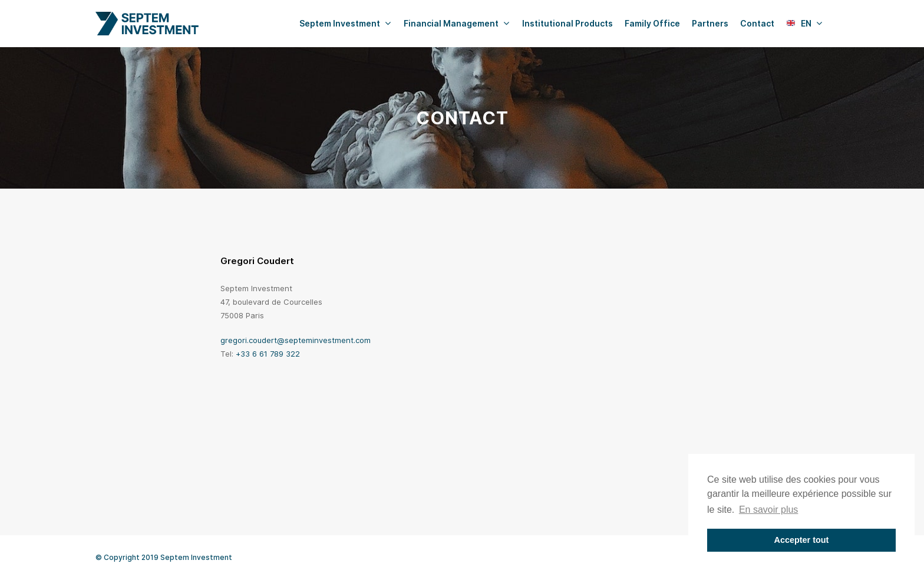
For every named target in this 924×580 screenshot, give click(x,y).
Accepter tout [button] (802, 540)
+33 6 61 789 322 (268, 354)
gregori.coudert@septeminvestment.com (296, 340)
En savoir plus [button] (769, 510)
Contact (757, 23)
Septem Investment (345, 24)
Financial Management (456, 24)
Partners (710, 23)
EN (804, 24)
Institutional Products (567, 23)
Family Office (652, 23)
